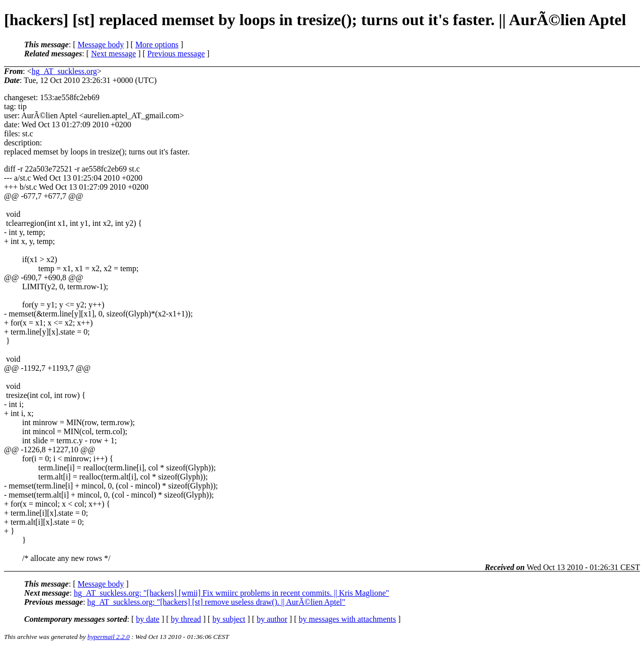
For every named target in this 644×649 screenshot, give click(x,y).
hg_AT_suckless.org (64, 71)
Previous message (176, 54)
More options (157, 45)
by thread (186, 619)
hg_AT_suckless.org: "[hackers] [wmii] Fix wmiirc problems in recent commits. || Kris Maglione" (232, 593)
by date (148, 619)
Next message (113, 54)
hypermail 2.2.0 (109, 637)
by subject (229, 619)
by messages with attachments (347, 619)
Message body (101, 45)
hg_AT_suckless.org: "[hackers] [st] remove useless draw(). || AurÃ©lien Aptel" (216, 602)
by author (272, 619)
